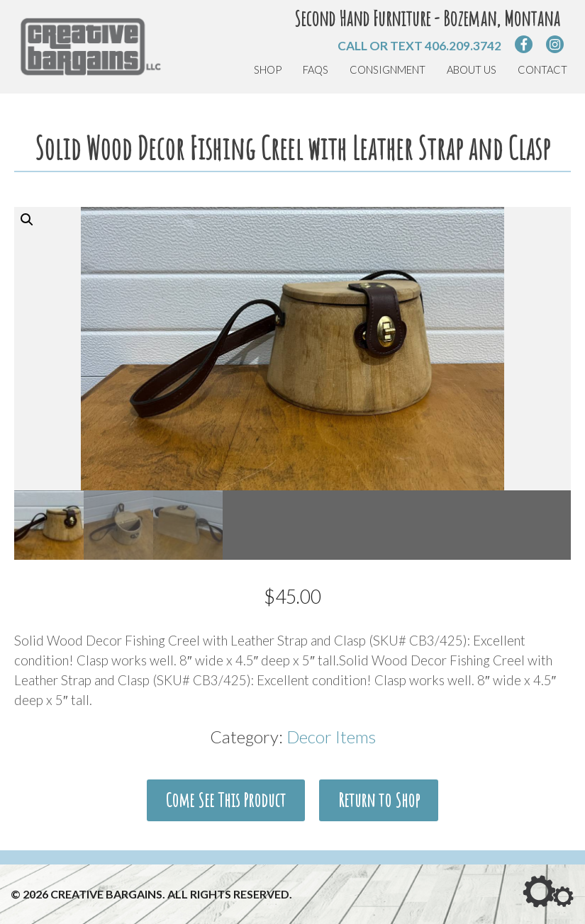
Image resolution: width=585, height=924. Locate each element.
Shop (268, 70)
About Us (472, 70)
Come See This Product (225, 800)
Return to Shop (379, 800)
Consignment (388, 70)
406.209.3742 (463, 46)
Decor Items (331, 737)
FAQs (316, 70)
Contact (542, 70)
